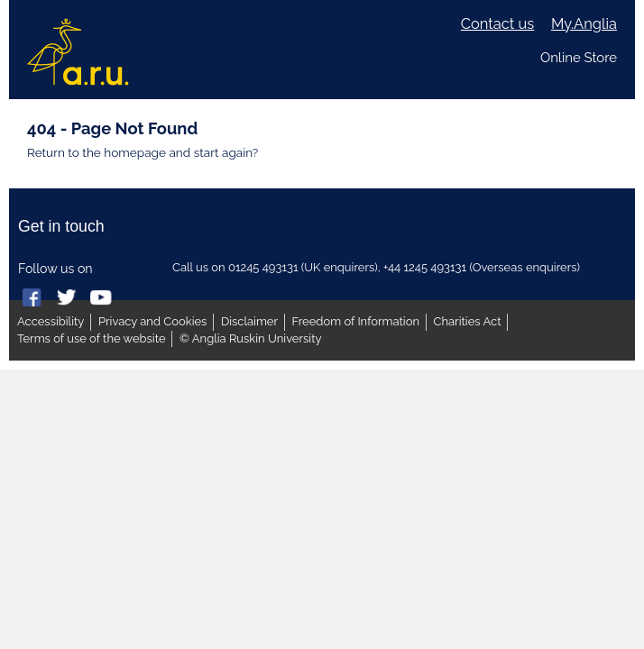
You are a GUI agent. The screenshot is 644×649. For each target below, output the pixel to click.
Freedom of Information (356, 321)
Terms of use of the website (92, 338)
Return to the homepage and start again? (143, 152)
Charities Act (468, 321)
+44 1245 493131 (425, 267)
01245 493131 (263, 267)
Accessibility (51, 321)
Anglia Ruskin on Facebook (34, 298)
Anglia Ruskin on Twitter (68, 298)
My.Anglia (584, 24)
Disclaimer (249, 321)
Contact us (497, 24)
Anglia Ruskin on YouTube (101, 298)
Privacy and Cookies (152, 321)
